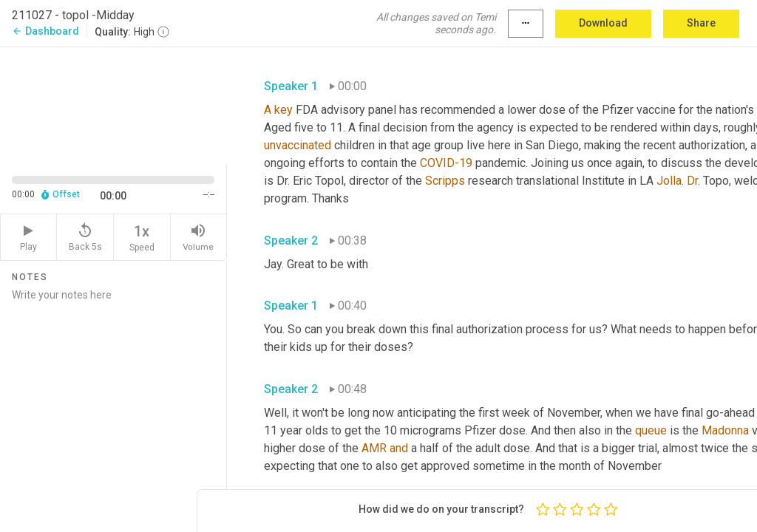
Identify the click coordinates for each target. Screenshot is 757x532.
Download (603, 23)
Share (701, 23)
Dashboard (45, 31)
